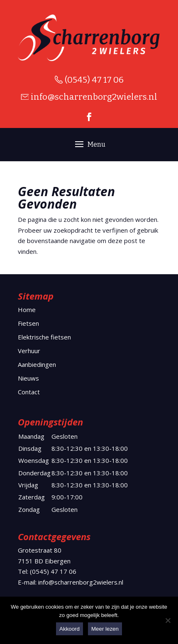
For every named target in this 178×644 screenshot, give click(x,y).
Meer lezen (105, 629)
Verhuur (29, 351)
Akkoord (69, 629)
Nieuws (28, 378)
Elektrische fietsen (44, 337)
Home (27, 310)
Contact (29, 392)
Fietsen (28, 323)
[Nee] (168, 620)
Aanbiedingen (37, 364)
